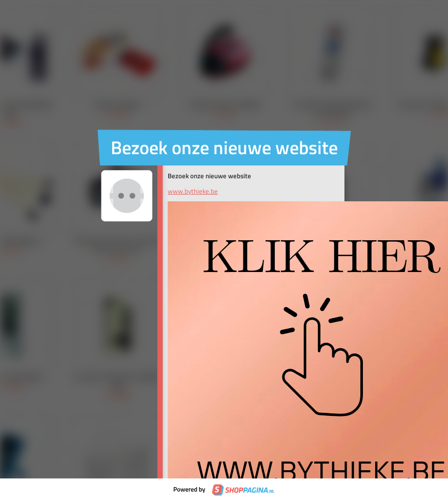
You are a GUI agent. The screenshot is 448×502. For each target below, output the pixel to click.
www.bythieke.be (193, 191)
